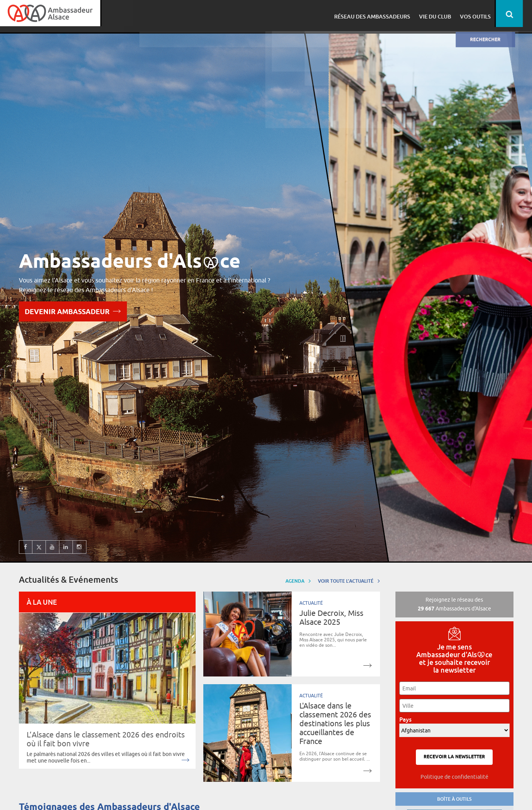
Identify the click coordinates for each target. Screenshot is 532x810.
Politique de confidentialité (454, 777)
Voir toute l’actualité (349, 581)
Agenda (298, 581)
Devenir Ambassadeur (73, 311)
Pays (408, 720)
